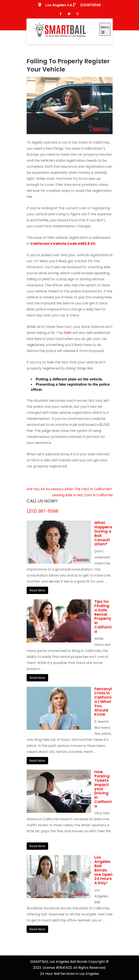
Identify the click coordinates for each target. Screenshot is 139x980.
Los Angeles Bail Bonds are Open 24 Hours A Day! (103, 870)
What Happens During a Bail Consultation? (103, 533)
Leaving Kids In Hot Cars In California (82, 495)
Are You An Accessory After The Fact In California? (69, 489)
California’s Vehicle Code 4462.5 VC (63, 244)
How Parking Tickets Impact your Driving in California (103, 789)
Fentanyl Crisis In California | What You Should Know (103, 702)
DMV (68, 333)
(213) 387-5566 (43, 511)
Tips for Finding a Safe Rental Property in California (103, 616)
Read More (37, 590)
